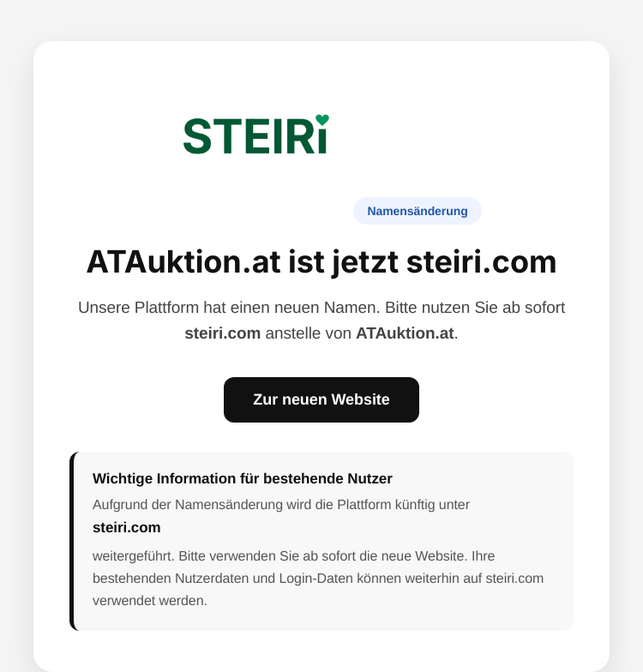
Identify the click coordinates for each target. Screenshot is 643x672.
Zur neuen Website (321, 399)
